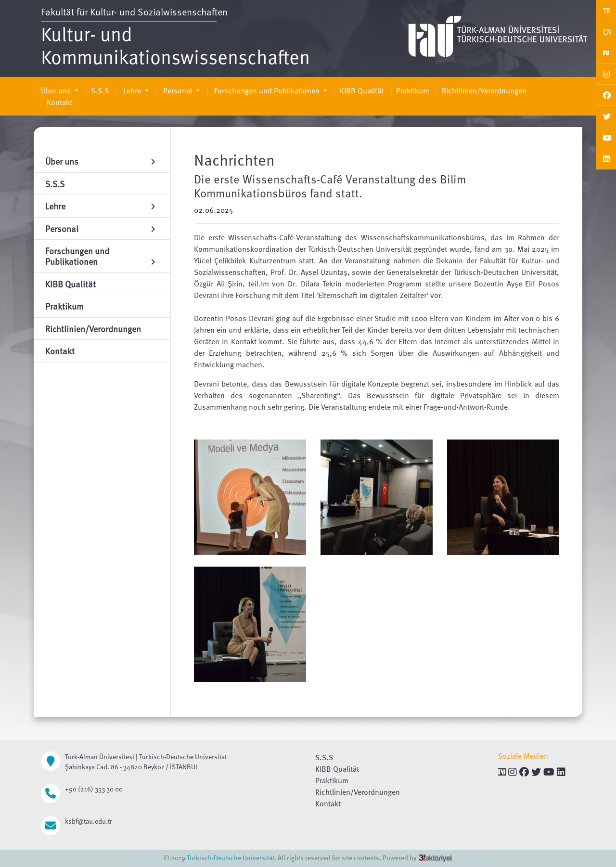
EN (607, 32)
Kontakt (59, 102)
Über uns (57, 91)
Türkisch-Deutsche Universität (231, 858)
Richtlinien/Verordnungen (484, 91)
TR (607, 11)
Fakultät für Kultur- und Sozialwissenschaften (134, 12)
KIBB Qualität (362, 91)
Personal (178, 91)
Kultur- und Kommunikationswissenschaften (175, 45)
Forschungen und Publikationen (267, 91)
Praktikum (413, 91)
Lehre (132, 91)
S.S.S (100, 91)
